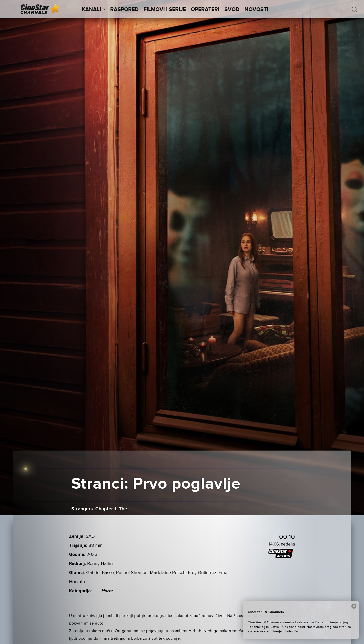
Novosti (256, 10)
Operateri (205, 10)
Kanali (93, 10)
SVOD (232, 10)
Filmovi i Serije (165, 10)
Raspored (124, 10)
